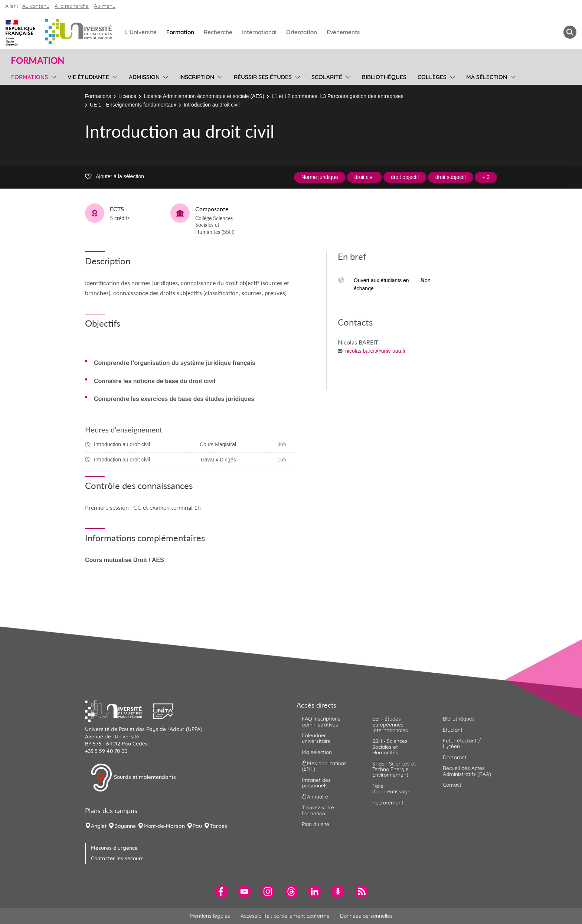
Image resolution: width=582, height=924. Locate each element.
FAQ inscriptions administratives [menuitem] (321, 721)
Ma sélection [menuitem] (487, 77)
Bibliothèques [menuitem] (384, 77)
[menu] (53, 76)
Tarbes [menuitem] (218, 826)
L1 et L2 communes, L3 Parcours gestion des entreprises (338, 96)
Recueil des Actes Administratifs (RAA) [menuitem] (467, 771)
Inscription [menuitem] (197, 77)
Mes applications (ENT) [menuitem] (324, 766)
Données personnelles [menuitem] (366, 916)
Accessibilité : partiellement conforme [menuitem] (285, 916)
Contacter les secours (117, 858)
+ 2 (486, 177)
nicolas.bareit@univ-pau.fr (375, 351)
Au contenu (36, 6)
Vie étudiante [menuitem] (88, 77)
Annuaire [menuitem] (315, 797)
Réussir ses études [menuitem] (263, 77)
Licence (127, 96)
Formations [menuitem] (30, 77)
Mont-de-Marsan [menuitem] (164, 826)
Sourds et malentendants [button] (133, 778)
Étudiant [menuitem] (453, 730)
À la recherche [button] (72, 6)
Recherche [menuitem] (218, 32)
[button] (119, 711)
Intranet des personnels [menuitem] (316, 783)
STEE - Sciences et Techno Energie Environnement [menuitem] (394, 769)
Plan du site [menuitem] (315, 824)
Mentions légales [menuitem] (210, 916)
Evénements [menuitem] (343, 32)
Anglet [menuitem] (99, 826)
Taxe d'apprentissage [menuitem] (391, 789)
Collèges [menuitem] (432, 77)
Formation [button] (37, 61)
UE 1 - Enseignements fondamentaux (133, 105)
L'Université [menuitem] (141, 32)
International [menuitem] (259, 32)
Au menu (105, 6)
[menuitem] (221, 892)
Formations (98, 96)
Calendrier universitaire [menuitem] (316, 738)
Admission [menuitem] (144, 77)
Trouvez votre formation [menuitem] (318, 810)
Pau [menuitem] (197, 826)
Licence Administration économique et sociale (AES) (204, 96)
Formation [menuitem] (180, 32)
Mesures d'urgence (114, 848)
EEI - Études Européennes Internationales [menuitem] (390, 724)
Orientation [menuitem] (302, 32)
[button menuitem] (570, 32)
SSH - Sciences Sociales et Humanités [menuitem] (390, 747)
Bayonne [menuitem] (125, 826)
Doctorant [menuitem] (455, 757)
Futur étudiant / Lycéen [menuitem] (462, 743)
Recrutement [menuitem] (388, 803)
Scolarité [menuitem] (327, 77)
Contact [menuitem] (452, 785)
